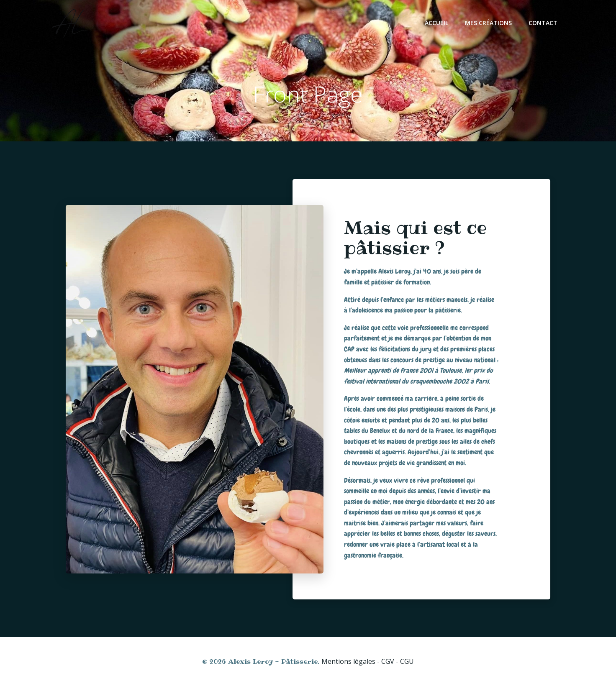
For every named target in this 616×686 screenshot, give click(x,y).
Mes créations (488, 23)
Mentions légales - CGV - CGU (368, 661)
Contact (543, 23)
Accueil (436, 23)
